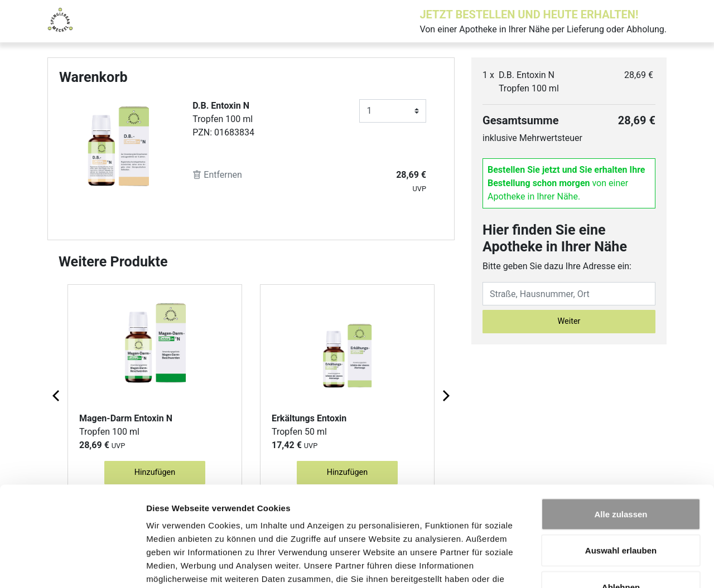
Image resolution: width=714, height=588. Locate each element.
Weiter (569, 321)
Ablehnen (621, 515)
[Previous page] (57, 395)
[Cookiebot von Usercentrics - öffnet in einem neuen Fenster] (72, 566)
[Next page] (445, 395)
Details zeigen (593, 566)
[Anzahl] (393, 111)
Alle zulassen (621, 442)
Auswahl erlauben (621, 478)
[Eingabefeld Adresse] (569, 294)
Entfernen (217, 175)
